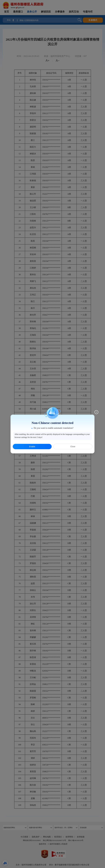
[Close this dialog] (96, 412)
